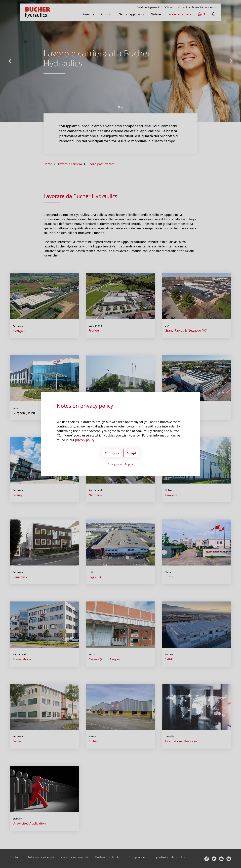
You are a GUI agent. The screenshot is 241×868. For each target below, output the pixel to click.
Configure (112, 453)
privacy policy (85, 440)
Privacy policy (115, 464)
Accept (131, 453)
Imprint (129, 464)
